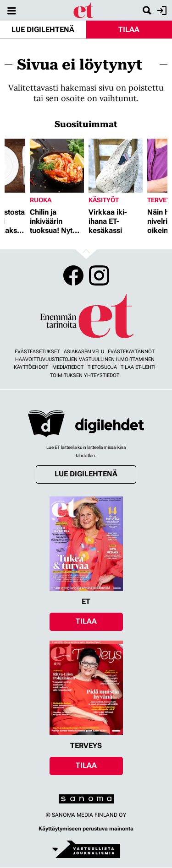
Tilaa (129, 30)
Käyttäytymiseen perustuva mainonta (86, 829)
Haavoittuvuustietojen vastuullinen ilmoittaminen (85, 359)
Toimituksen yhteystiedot (85, 375)
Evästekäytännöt (131, 352)
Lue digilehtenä (43, 30)
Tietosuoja (102, 367)
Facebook (73, 275)
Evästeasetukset (37, 352)
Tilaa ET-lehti (138, 367)
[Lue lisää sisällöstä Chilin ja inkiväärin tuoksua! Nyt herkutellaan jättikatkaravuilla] (57, 166)
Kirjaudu (161, 11)
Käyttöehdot (31, 367)
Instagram (99, 275)
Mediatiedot (68, 367)
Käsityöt (104, 200)
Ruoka (41, 200)
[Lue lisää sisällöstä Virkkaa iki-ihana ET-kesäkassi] (116, 166)
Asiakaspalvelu (84, 352)
